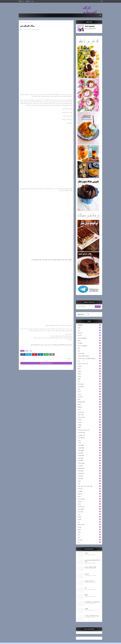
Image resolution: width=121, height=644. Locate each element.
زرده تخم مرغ (89, 397)
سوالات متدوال (89, 415)
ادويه (89, 330)
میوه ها (89, 529)
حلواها (89, 379)
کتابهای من (89, 491)
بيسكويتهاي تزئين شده (89, 338)
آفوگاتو (86, 595)
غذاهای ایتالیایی (89, 450)
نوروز (89, 537)
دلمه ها (89, 392)
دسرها (89, 389)
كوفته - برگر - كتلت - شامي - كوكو (89, 486)
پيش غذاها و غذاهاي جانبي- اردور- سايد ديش (89, 358)
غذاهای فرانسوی (89, 468)
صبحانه (89, 440)
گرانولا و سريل (89, 509)
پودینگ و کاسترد (89, 353)
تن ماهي (89, 371)
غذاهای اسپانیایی (89, 448)
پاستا (89, 348)
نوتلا (89, 535)
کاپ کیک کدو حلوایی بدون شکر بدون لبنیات (92, 561)
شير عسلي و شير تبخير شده (89, 430)
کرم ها (89, 496)
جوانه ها (89, 374)
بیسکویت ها (89, 343)
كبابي (89, 484)
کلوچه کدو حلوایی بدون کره (90, 567)
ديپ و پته (89, 394)
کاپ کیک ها (89, 489)
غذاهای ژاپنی (89, 461)
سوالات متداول (48, 345)
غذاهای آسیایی (89, 445)
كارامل (89, 481)
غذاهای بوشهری (89, 455)
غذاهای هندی (89, 476)
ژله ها (89, 399)
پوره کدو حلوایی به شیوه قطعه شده (92, 602)
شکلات (89, 427)
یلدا (25, 22)
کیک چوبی (89, 501)
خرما (89, 381)
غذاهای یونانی (89, 478)
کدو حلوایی (89, 494)
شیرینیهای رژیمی (89, 438)
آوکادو (89, 328)
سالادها (27, 351)
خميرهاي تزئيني (89, 386)
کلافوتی (86, 609)
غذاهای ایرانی (89, 453)
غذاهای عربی (89, 466)
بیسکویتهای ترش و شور (89, 346)
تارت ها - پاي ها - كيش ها (89, 363)
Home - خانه (21, 1)
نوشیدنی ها (89, 540)
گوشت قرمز (89, 512)
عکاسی (89, 443)
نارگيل (89, 532)
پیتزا (89, 361)
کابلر (86, 588)
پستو (89, 351)
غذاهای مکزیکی (89, 473)
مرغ (89, 522)
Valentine (89, 325)
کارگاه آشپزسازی (90, 10)
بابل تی (86, 553)
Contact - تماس (30, 1)
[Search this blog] (86, 307)
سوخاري (89, 420)
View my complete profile (90, 29)
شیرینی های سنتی (89, 432)
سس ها (89, 409)
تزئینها (89, 369)
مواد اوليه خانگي (89, 524)
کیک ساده (87, 574)
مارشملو (89, 517)
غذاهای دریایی (89, 458)
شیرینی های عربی (89, 435)
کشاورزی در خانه (89, 499)
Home (22, 22)
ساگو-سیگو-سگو (89, 402)
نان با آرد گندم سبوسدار (90, 581)
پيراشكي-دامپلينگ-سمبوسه (89, 356)
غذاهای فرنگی (89, 471)
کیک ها (89, 504)
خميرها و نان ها (89, 384)
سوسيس (89, 422)
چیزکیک (89, 376)
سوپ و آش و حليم (89, 417)
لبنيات (89, 514)
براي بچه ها (89, 333)
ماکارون (89, 519)
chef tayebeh (24, 29)
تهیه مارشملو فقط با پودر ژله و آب (92, 616)
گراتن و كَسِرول (89, 507)
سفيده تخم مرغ (89, 412)
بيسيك (89, 340)
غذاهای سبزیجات (89, 463)
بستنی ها (89, 335)
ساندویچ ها (89, 407)
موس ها (89, 527)
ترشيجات (89, 366)
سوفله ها (89, 425)
